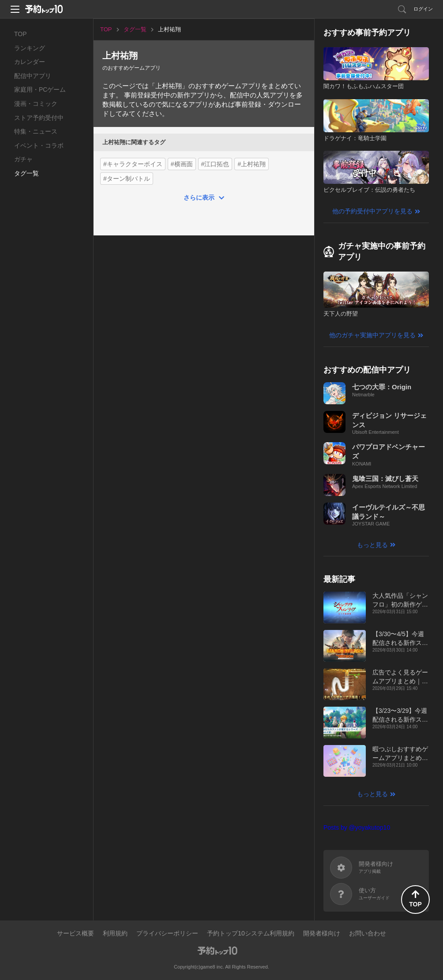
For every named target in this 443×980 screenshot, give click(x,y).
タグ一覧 (26, 173)
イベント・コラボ (39, 145)
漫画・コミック (36, 104)
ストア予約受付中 (39, 118)
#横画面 (182, 164)
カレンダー (30, 62)
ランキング (30, 48)
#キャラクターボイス (133, 164)
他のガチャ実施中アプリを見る (372, 335)
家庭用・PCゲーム (40, 89)
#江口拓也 (215, 164)
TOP (21, 34)
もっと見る (372, 545)
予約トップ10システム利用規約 (251, 933)
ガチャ (23, 159)
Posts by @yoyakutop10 (357, 827)
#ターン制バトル (127, 179)
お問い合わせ (368, 933)
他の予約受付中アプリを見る (372, 211)
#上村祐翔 (252, 164)
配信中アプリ (33, 76)
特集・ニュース (36, 131)
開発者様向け (322, 933)
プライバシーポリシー (167, 933)
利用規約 (115, 933)
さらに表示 (199, 197)
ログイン (423, 9)
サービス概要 (75, 933)
